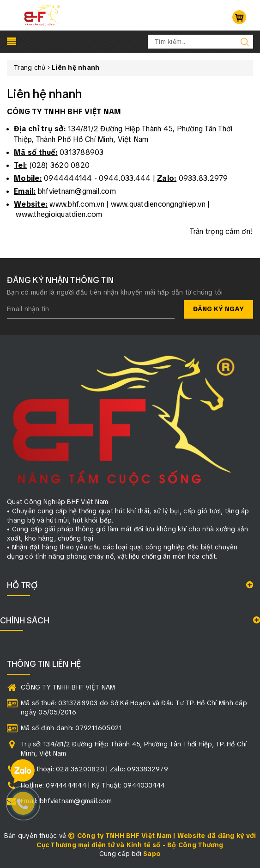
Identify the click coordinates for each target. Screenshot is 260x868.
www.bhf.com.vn (77, 204)
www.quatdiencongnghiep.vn (158, 204)
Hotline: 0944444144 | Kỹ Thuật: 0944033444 (93, 785)
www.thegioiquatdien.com (59, 214)
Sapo (152, 854)
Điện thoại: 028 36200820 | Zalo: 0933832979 (94, 769)
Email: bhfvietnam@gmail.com (66, 801)
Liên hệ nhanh (44, 94)
